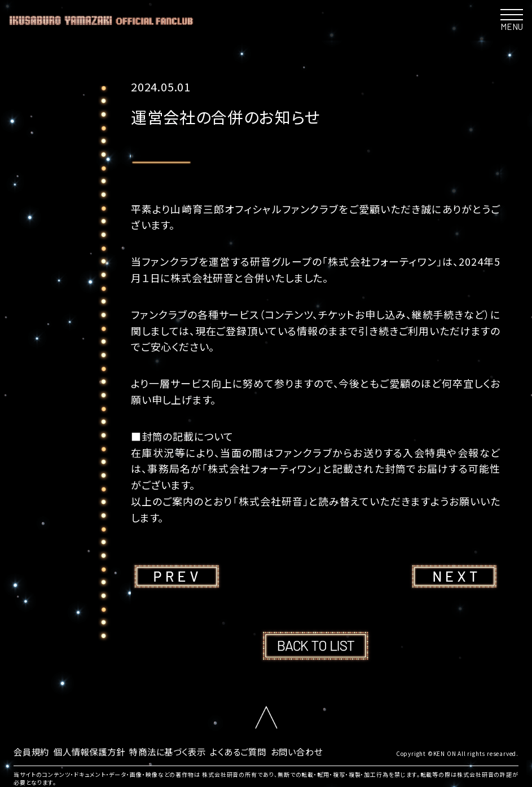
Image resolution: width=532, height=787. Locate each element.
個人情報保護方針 (94, 751)
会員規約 (32, 751)
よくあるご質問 (252, 751)
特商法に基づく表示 (177, 751)
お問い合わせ (314, 751)
